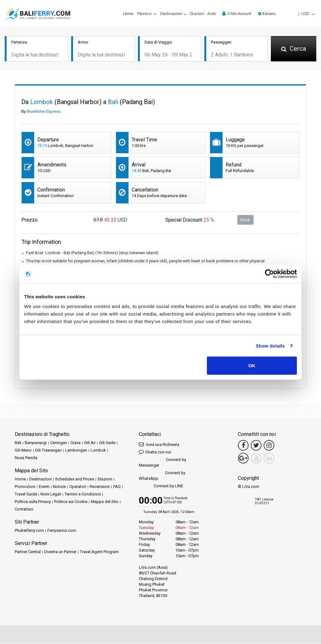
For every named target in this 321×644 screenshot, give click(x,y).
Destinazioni (40, 480)
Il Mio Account (237, 13)
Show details (270, 346)
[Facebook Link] (243, 446)
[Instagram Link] (269, 446)
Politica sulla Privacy (33, 502)
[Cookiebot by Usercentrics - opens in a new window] (269, 274)
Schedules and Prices (75, 480)
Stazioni (197, 14)
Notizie (59, 487)
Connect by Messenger (163, 463)
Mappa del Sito (105, 502)
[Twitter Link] (256, 446)
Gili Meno (23, 451)
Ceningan (59, 443)
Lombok (98, 451)
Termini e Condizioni (83, 495)
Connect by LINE (161, 487)
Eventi (44, 487)
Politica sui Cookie (71, 502)
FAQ (117, 487)
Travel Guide (26, 495)
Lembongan (76, 451)
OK (252, 366)
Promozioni (25, 487)
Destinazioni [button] (171, 14)
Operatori (78, 487)
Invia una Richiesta (159, 445)
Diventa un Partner (60, 552)
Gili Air (90, 443)
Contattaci (24, 510)
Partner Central (28, 552)
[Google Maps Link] (243, 459)
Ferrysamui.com (62, 531)
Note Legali (51, 495)
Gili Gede (107, 443)
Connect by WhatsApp (162, 476)
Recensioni (100, 487)
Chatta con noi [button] (155, 452)
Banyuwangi (36, 443)
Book (245, 220)
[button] (286, 14)
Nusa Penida (26, 458)
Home (128, 14)
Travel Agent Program (99, 552)
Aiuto (212, 14)
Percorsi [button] (145, 14)
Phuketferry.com (29, 531)
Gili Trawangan (48, 451)
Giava (76, 443)
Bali (18, 443)
